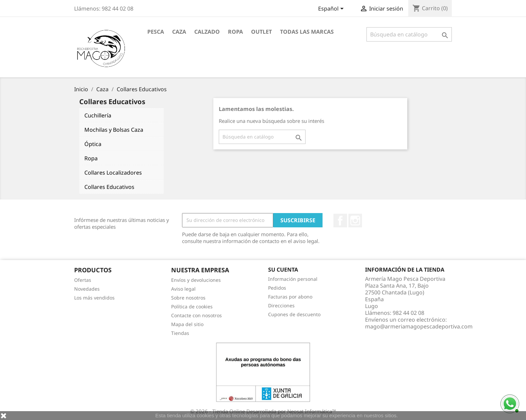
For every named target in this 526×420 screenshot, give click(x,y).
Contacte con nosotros (196, 315)
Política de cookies (192, 306)
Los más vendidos (94, 298)
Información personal (293, 279)
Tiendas (180, 333)
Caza (179, 32)
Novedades (87, 289)
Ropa (235, 32)
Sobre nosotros (188, 298)
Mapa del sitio (187, 324)
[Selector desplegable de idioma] (332, 9)
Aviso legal (183, 289)
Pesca (156, 32)
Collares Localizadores (113, 173)
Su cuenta (283, 270)
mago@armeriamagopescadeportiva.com (419, 326)
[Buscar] (409, 34)
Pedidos (277, 288)
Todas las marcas (307, 32)
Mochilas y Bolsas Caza (114, 130)
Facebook (340, 221)
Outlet (261, 32)
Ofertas (83, 280)
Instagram (355, 221)
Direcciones (281, 305)
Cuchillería (98, 115)
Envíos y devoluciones (196, 280)
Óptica (93, 144)
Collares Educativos (109, 187)
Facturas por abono (290, 297)
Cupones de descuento (294, 314)
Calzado (207, 32)
